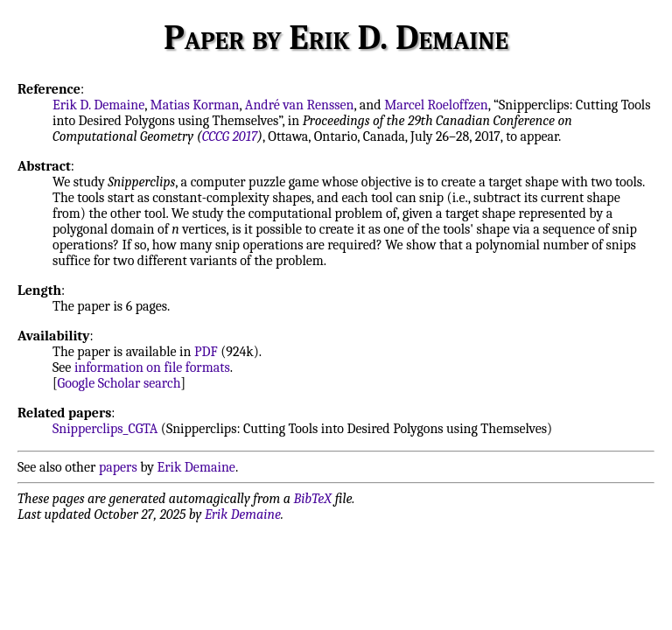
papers (118, 467)
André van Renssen (300, 105)
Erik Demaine (196, 467)
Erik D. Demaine (98, 105)
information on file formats (152, 367)
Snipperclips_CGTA (105, 429)
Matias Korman (195, 105)
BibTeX (313, 499)
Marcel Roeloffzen (436, 105)
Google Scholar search (119, 383)
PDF (206, 352)
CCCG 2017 (230, 136)
